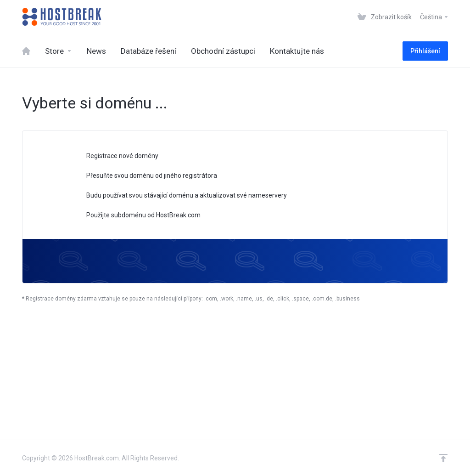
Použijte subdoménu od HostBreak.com (137, 216)
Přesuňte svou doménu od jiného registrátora (146, 176)
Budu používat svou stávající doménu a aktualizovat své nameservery (181, 196)
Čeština (434, 17)
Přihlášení (425, 51)
